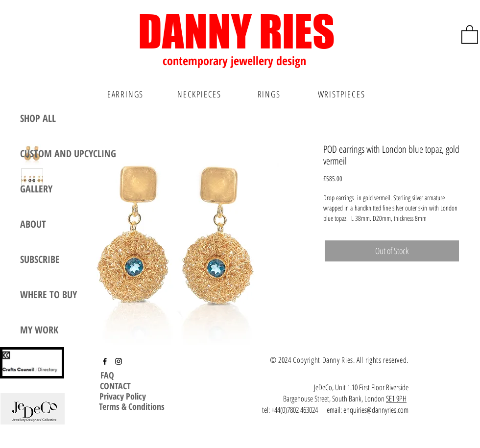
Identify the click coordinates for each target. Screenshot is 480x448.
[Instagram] (119, 361)
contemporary (197, 60)
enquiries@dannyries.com (376, 410)
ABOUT (33, 224)
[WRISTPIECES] (342, 94)
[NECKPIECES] (200, 94)
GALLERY (36, 189)
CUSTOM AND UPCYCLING (68, 153)
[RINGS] (270, 94)
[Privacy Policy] (123, 396)
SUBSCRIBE (40, 259)
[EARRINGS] (126, 94)
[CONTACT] (115, 386)
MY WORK (39, 330)
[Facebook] (105, 361)
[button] (470, 34)
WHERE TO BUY (48, 295)
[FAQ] (108, 375)
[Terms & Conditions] (132, 406)
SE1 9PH (396, 399)
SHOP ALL (38, 118)
